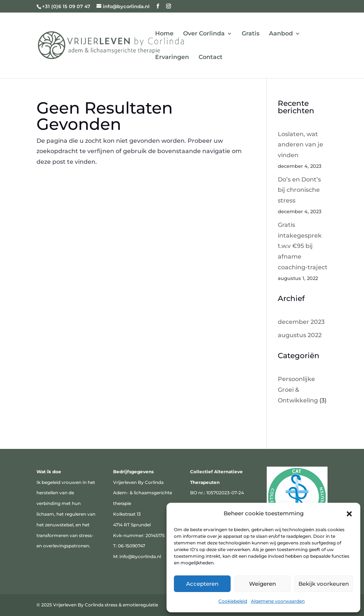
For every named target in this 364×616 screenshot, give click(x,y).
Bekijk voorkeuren (324, 584)
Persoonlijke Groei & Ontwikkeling (298, 390)
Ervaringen (172, 58)
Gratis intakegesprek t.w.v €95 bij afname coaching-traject (303, 246)
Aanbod (281, 34)
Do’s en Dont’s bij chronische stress (299, 190)
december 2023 (301, 322)
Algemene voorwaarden (278, 601)
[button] (349, 514)
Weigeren (262, 584)
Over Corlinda (204, 34)
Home (164, 34)
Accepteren (202, 584)
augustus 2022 (300, 335)
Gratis (251, 34)
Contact (211, 58)
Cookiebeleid (233, 601)
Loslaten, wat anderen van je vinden (300, 145)
